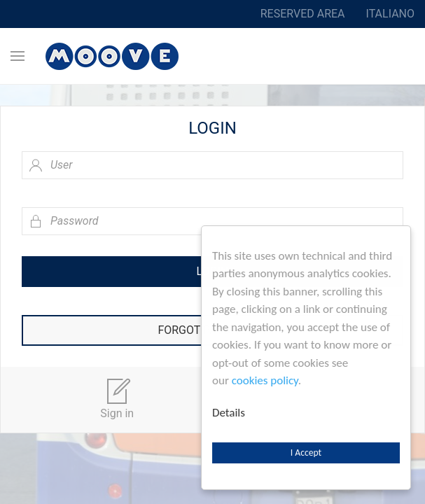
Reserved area (303, 14)
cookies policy (265, 380)
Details (229, 413)
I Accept (306, 453)
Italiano (390, 14)
